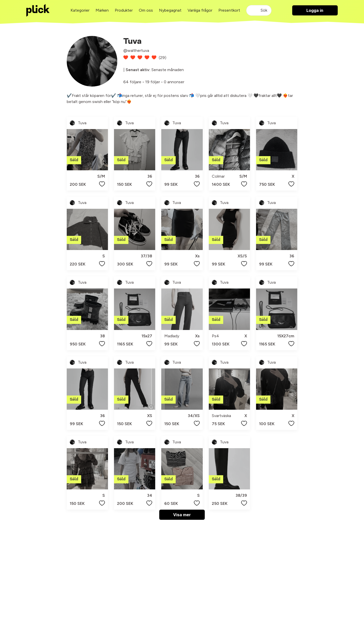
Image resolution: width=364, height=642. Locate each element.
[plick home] (38, 10)
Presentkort (229, 10)
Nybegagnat (170, 10)
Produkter (124, 10)
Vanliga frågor (200, 10)
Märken (102, 10)
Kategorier (80, 10)
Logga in (315, 10)
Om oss (146, 10)
